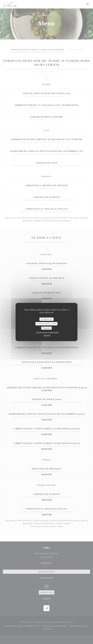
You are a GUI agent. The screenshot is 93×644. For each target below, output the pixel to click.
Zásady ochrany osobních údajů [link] (47, 332)
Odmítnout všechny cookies (46, 324)
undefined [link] (47, 336)
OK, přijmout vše (46, 319)
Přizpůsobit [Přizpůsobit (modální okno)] (46, 328)
